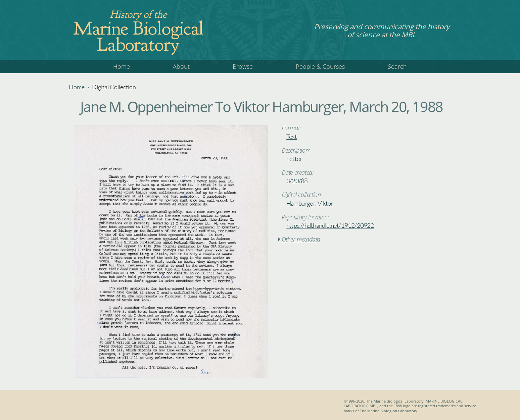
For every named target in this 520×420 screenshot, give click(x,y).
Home (122, 66)
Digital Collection (114, 87)
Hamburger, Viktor (310, 203)
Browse (243, 66)
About (181, 66)
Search (397, 66)
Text (292, 137)
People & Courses (320, 66)
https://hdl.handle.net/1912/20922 (330, 225)
